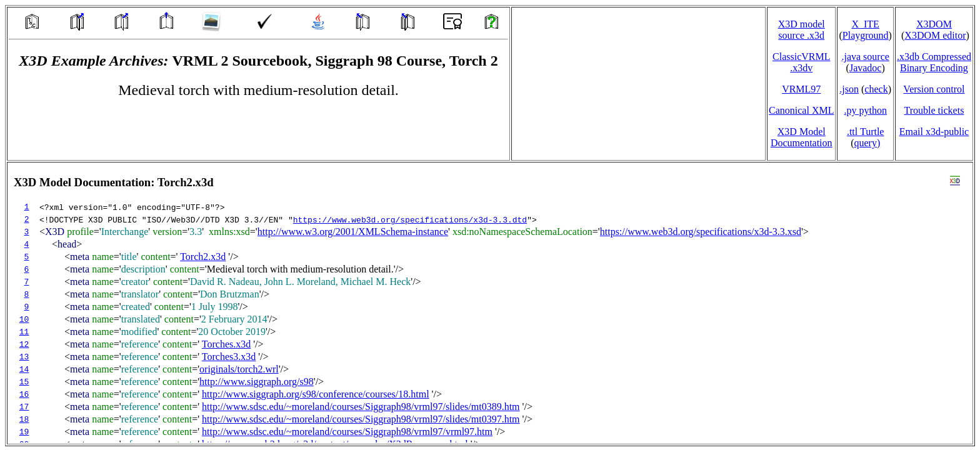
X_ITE (865, 24)
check (876, 89)
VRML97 (801, 89)
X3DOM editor (935, 35)
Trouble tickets (934, 110)
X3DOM (934, 24)
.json (849, 89)
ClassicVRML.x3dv (801, 62)
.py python (865, 110)
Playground (866, 35)
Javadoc (866, 68)
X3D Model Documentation (802, 137)
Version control (934, 89)
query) (867, 143)
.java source (865, 57)
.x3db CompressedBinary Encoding (934, 62)
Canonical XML (801, 110)
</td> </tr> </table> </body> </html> (490, 303)
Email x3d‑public (934, 132)
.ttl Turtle (866, 132)
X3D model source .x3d (802, 30)
